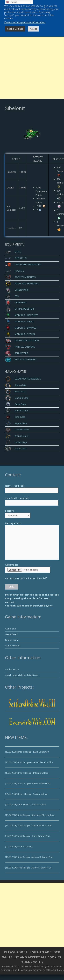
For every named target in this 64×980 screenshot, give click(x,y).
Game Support (13, 646)
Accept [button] (33, 29)
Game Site (10, 629)
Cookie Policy (12, 669)
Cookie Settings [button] (15, 29)
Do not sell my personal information (25, 22)
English (12, 2)
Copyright (7, 967)
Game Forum (12, 640)
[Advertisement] (32, 67)
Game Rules (11, 634)
